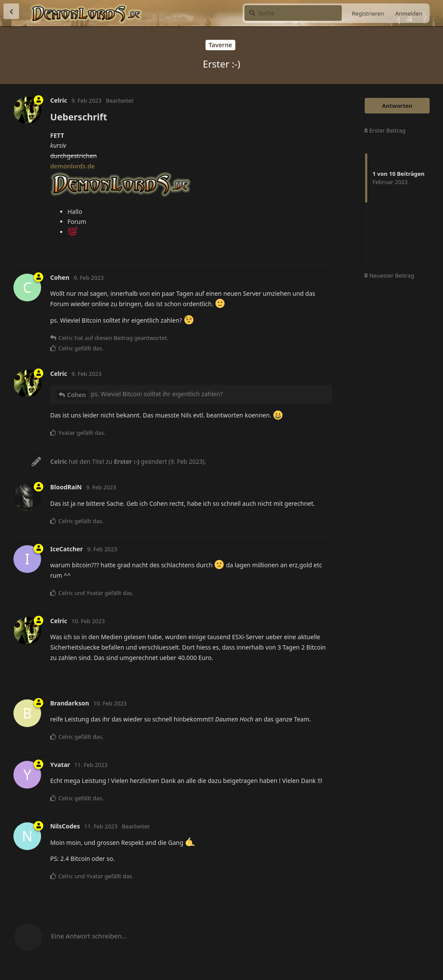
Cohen (77, 395)
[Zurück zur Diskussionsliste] (11, 11)
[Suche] (293, 13)
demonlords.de (72, 166)
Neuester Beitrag (389, 275)
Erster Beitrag (385, 130)
